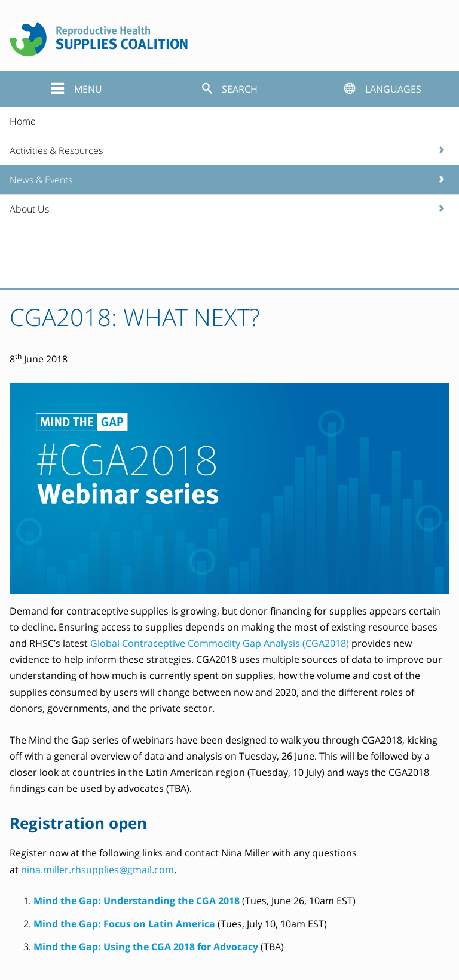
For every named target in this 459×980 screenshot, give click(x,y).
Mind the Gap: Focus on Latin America (124, 924)
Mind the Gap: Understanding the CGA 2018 (137, 901)
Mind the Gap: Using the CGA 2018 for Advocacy (146, 947)
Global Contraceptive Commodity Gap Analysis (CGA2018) (220, 643)
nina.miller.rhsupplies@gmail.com (97, 870)
